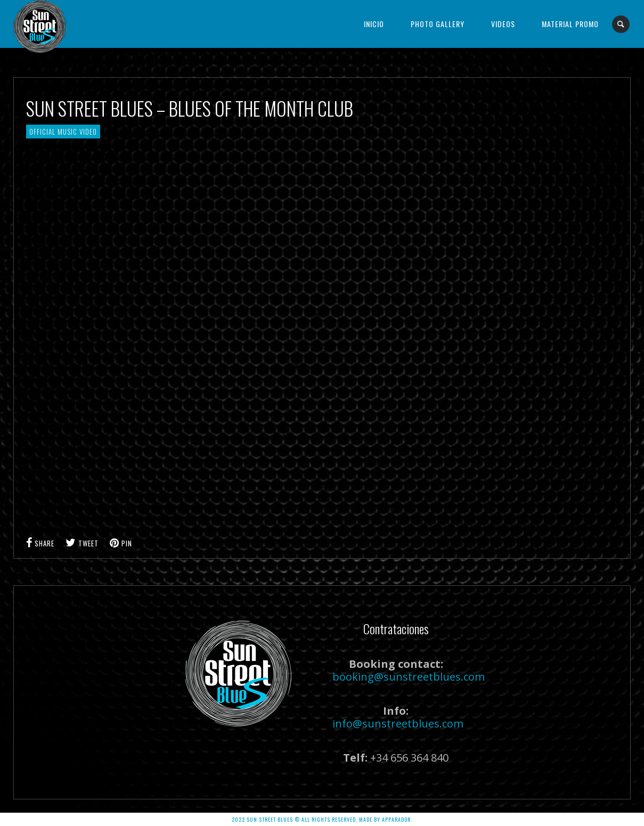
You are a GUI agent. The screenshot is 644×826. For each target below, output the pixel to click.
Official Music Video (63, 132)
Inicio (374, 24)
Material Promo (570, 24)
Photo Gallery (438, 24)
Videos (503, 24)
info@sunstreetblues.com (398, 723)
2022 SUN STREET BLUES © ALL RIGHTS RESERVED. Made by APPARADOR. (322, 819)
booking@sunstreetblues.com (409, 677)
